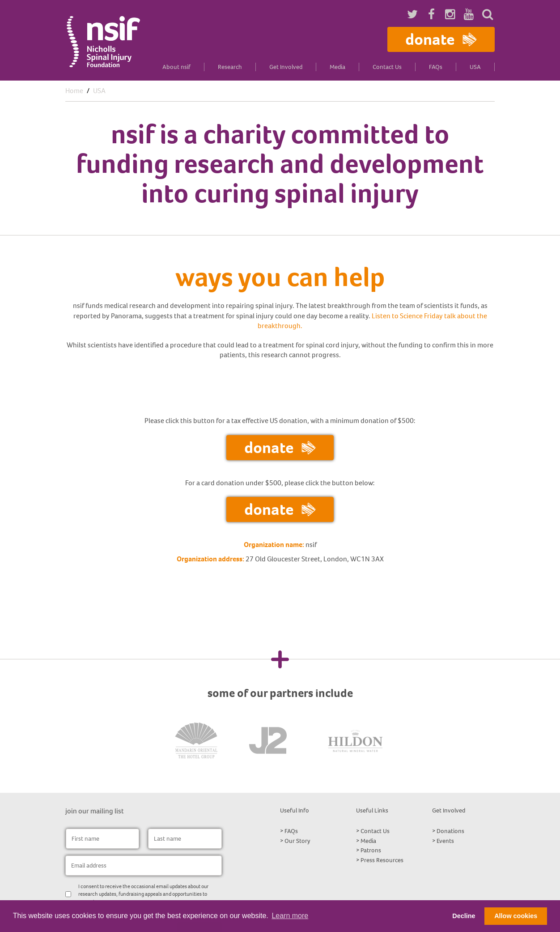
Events (445, 841)
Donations (450, 831)
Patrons (371, 850)
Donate (441, 39)
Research (230, 67)
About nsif (176, 67)
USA (475, 67)
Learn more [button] (290, 916)
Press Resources (382, 860)
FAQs (436, 67)
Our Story (297, 841)
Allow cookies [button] (516, 916)
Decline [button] (464, 916)
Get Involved (286, 67)
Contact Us (387, 67)
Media (337, 67)
